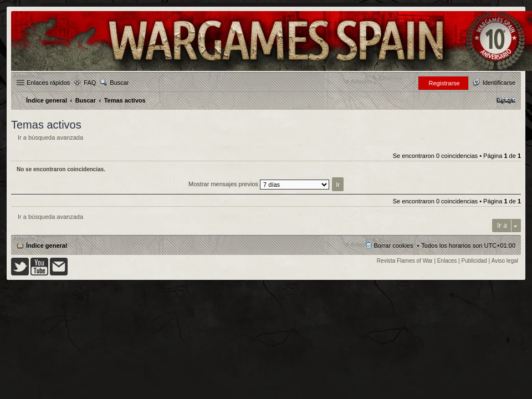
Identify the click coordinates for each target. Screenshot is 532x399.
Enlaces (447, 261)
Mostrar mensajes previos (259, 184)
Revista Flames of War (405, 261)
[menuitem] (506, 100)
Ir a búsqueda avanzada (50, 137)
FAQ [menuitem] (90, 83)
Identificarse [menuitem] (499, 83)
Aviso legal (505, 261)
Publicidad (474, 261)
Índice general (47, 245)
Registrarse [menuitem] (444, 83)
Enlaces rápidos (48, 83)
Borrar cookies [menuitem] (394, 245)
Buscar (119, 83)
